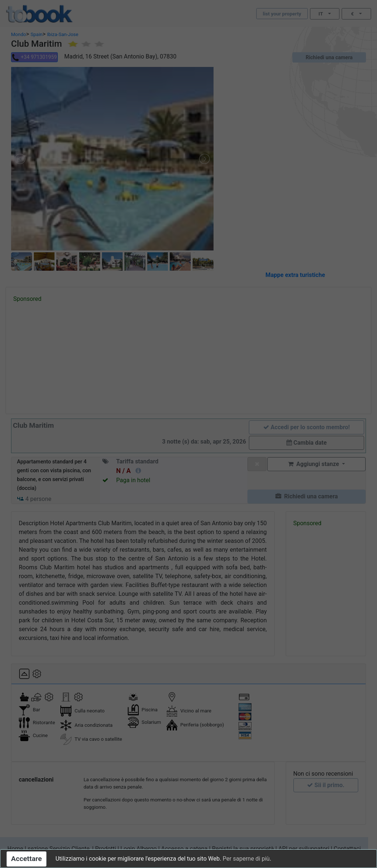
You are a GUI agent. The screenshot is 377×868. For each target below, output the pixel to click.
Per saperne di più (246, 859)
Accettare (27, 859)
